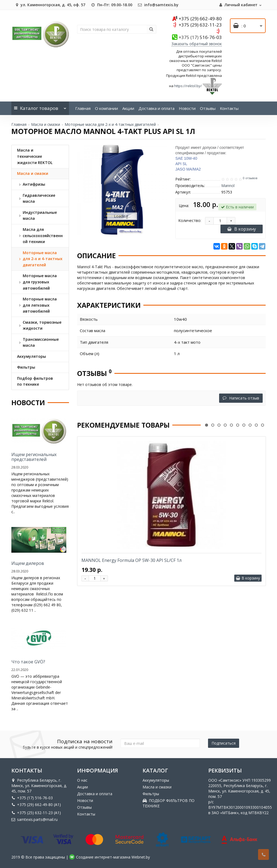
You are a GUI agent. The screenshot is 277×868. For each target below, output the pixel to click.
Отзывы (208, 108)
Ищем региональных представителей (34, 457)
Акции (128, 108)
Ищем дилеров (28, 563)
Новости (187, 108)
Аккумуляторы (156, 780)
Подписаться (224, 743)
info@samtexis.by (158, 5)
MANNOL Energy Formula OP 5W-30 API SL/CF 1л (131, 560)
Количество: (190, 220)
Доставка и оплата (156, 108)
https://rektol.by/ (188, 86)
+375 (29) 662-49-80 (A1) (36, 805)
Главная (83, 108)
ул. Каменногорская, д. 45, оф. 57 (50, 5)
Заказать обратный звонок (197, 44)
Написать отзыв (241, 398)
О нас (82, 780)
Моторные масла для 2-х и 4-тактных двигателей (110, 124)
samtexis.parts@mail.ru (34, 819)
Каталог (40, 106)
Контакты (229, 108)
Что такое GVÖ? (28, 662)
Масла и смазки (46, 124)
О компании (106, 108)
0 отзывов (250, 178)
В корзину (242, 229)
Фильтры (151, 794)
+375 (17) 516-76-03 (32, 798)
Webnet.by (141, 857)
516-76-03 (200, 37)
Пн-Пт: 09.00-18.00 (111, 5)
